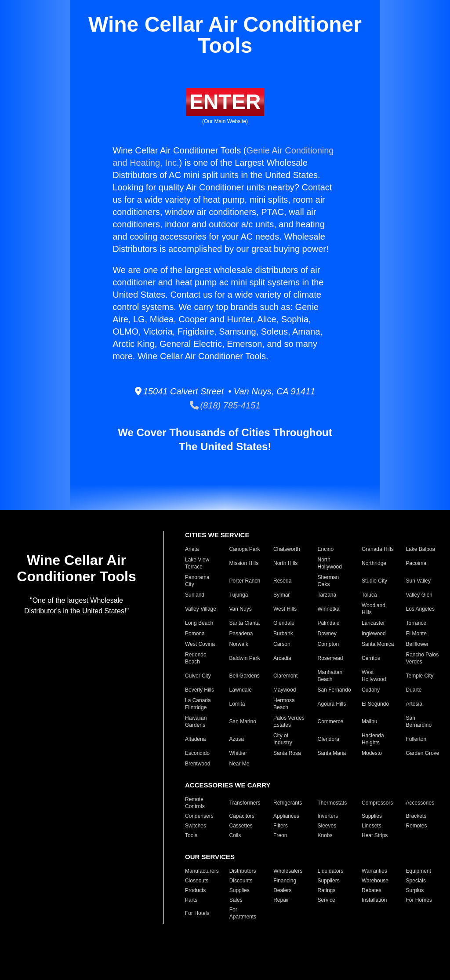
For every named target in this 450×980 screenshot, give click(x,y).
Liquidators (331, 871)
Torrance (416, 623)
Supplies (372, 816)
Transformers (245, 803)
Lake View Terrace (197, 563)
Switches (196, 826)
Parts (191, 900)
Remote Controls (195, 803)
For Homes (419, 900)
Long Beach (199, 623)
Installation (374, 900)
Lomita (237, 704)
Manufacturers (202, 871)
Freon (280, 835)
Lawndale (241, 690)
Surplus (415, 890)
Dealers (282, 890)
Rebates (372, 890)
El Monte (416, 634)
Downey (327, 634)
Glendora (328, 739)
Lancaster (373, 623)
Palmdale (329, 623)
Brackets (416, 816)
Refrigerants (288, 803)
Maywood (285, 690)
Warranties (374, 871)
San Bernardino (419, 721)
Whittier (238, 753)
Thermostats (332, 803)
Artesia (414, 704)
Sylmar (281, 595)
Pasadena (241, 634)
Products (195, 890)
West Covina (200, 644)
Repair (281, 900)
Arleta (192, 549)
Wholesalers (288, 871)
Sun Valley (418, 581)
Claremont (285, 676)
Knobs (325, 835)
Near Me (240, 764)
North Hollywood (330, 563)
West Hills (285, 609)
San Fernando (334, 690)
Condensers (199, 816)
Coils (235, 835)
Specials (416, 881)
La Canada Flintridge (198, 704)
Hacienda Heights (373, 739)
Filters (281, 826)
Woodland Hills (374, 609)
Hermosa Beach (284, 704)
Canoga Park (245, 549)
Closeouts (197, 881)
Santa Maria (332, 753)
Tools (191, 835)
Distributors (243, 871)
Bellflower (417, 644)
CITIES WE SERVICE (217, 535)
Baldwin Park (245, 658)
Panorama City (197, 581)
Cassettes (241, 826)
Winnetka (329, 609)
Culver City (198, 676)
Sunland (195, 595)
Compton (328, 644)
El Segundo (375, 704)
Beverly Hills (200, 690)
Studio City (374, 581)
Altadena (195, 739)
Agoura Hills (332, 704)
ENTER (225, 102)
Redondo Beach (196, 658)
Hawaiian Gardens (196, 721)
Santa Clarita (245, 623)
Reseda (282, 581)
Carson (282, 644)
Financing (285, 881)
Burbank (283, 634)
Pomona (195, 634)
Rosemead (330, 658)
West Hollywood (374, 676)
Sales (236, 900)
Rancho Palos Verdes (423, 658)
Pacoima (416, 563)
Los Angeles (420, 609)
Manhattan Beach (330, 676)
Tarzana (327, 595)
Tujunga (239, 595)
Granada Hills (378, 549)
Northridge (374, 563)
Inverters (328, 816)
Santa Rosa (287, 753)
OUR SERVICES (210, 857)
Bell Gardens (245, 676)
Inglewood (374, 634)
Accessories (420, 803)
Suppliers (329, 881)
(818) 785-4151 (225, 405)
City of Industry (283, 739)
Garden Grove (423, 753)
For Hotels (197, 913)
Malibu (369, 721)
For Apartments (243, 913)
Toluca (369, 595)
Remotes (417, 826)
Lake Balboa (421, 549)
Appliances (286, 816)
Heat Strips (375, 835)
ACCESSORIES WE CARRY (228, 785)
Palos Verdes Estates (289, 721)
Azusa (237, 739)
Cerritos (371, 658)
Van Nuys (241, 609)
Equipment (419, 871)
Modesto (372, 753)
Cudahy (371, 690)
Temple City (420, 676)
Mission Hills (244, 563)
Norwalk (239, 644)
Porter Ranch (245, 581)
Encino (326, 549)
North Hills (285, 563)
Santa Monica (378, 644)
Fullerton (416, 739)
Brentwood (198, 764)
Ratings (327, 890)
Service (327, 900)
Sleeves (327, 826)
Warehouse (375, 881)
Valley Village (201, 609)
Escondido (197, 753)
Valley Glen (419, 595)
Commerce (331, 721)
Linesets (372, 826)
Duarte (414, 690)
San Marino (243, 721)
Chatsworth (287, 549)
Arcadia (282, 658)
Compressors (377, 803)
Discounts (241, 881)
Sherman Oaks (328, 581)
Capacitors (242, 816)
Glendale (284, 623)
